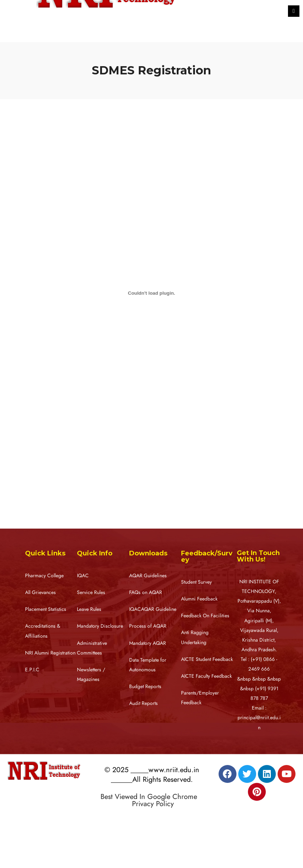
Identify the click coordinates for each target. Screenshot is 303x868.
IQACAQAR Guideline (153, 609)
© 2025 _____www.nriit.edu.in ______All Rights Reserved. (152, 774)
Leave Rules (89, 609)
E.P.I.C (32, 670)
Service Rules (91, 592)
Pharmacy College (44, 576)
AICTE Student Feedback (207, 659)
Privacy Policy (153, 804)
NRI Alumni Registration (50, 653)
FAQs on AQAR (146, 592)
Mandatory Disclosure (100, 626)
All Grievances (40, 592)
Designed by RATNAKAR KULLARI (144, 819)
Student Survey (196, 582)
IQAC (83, 576)
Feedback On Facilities (205, 616)
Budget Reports (145, 686)
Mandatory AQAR (148, 643)
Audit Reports (143, 703)
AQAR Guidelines (148, 576)
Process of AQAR (148, 626)
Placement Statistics (46, 609)
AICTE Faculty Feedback (206, 676)
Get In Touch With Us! (258, 556)
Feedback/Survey (207, 556)
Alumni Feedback (199, 599)
